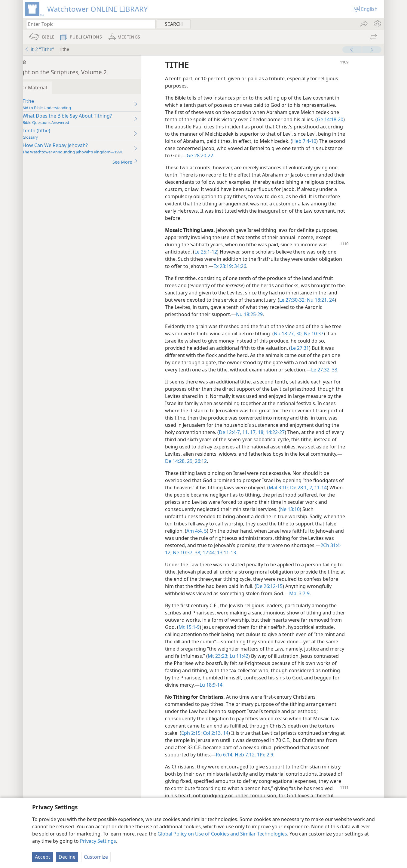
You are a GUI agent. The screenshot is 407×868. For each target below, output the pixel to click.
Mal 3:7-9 (343, 593)
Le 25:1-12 (223, 252)
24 (199, 307)
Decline (67, 857)
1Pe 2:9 (282, 755)
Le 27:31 (317, 348)
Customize (96, 857)
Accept (43, 857)
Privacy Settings (98, 841)
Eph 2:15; (209, 733)
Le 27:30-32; (321, 300)
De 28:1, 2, (324, 488)
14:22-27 (317, 432)
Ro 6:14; (242, 755)
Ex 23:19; (241, 266)
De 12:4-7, (273, 432)
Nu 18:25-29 (285, 314)
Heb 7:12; (262, 755)
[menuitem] (377, 24)
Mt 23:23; (306, 656)
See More (143, 162)
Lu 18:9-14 (301, 685)
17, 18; (299, 432)
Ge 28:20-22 (256, 155)
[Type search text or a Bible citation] (88, 24)
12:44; (276, 553)
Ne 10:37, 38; (254, 553)
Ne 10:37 (330, 334)
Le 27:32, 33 (342, 370)
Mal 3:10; (302, 488)
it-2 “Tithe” (39, 49)
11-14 (343, 488)
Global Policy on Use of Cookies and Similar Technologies (222, 834)
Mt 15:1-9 (241, 627)
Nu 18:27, (302, 334)
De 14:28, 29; (228, 461)
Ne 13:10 (307, 509)
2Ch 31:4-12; (225, 553)
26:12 (249, 461)
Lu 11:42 (327, 656)
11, (288, 432)
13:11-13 (293, 553)
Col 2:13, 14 (233, 733)
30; (316, 334)
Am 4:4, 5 (226, 531)
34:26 (257, 266)
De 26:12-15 (303, 586)
